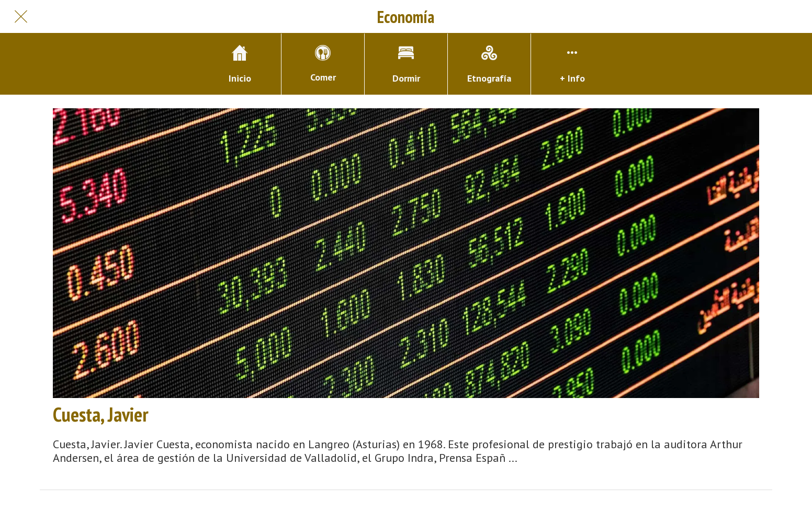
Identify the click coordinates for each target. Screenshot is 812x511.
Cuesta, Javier (101, 414)
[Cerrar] (21, 17)
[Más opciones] (572, 64)
